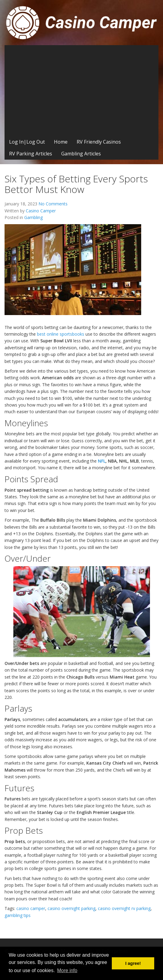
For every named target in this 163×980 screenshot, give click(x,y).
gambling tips (18, 915)
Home (61, 142)
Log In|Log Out (27, 142)
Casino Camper (41, 211)
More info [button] (67, 970)
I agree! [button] (133, 963)
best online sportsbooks (61, 334)
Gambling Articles (81, 154)
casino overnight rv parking (124, 908)
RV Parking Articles (31, 154)
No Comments (53, 204)
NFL (102, 461)
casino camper (31, 908)
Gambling (33, 217)
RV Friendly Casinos (99, 142)
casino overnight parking (72, 908)
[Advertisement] (81, 91)
